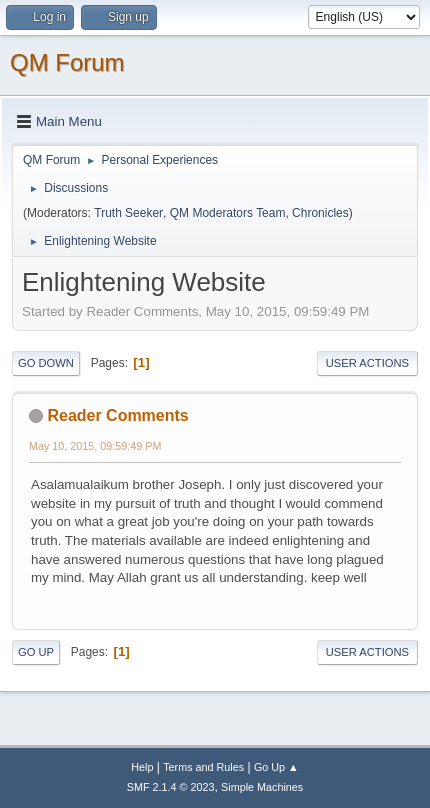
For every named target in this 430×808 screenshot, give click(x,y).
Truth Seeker (128, 213)
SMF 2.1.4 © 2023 (171, 787)
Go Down (46, 363)
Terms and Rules (203, 767)
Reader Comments (117, 415)
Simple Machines (262, 787)
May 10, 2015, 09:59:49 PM (95, 446)
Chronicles (320, 213)
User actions (367, 363)
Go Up (36, 652)
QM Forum (67, 62)
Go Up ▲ (276, 767)
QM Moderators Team (228, 213)
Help (142, 767)
